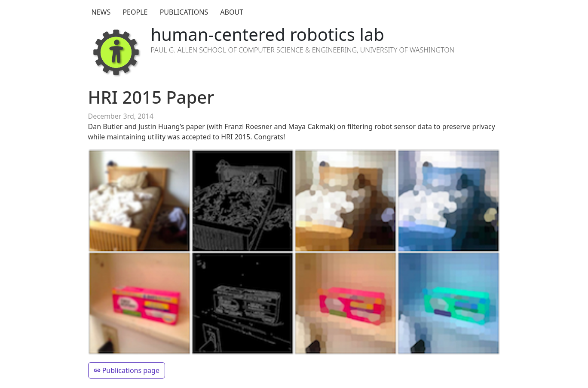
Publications (184, 12)
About (232, 12)
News (101, 12)
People (135, 12)
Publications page (127, 370)
